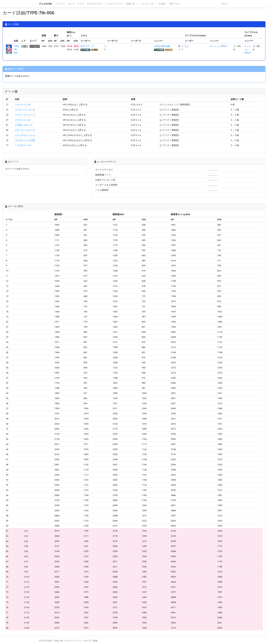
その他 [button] (162, 4)
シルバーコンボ (23, 105)
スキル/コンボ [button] (94, 4)
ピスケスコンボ (23, 120)
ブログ (224, 4)
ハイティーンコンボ (25, 110)
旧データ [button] (174, 4)
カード (71, 4)
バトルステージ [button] (114, 4)
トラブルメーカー (24, 145)
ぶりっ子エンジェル (25, 135)
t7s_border (46, 4)
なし (187, 46)
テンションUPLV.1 (219, 46)
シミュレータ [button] (147, 4)
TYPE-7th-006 (17, 49)
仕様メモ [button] (131, 4)
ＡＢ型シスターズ (24, 125)
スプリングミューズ (25, 115)
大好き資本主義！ (163, 46)
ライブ (81, 4)
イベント (61, 4)
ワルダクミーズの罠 (25, 140)
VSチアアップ (87, 46)
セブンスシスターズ (25, 130)
